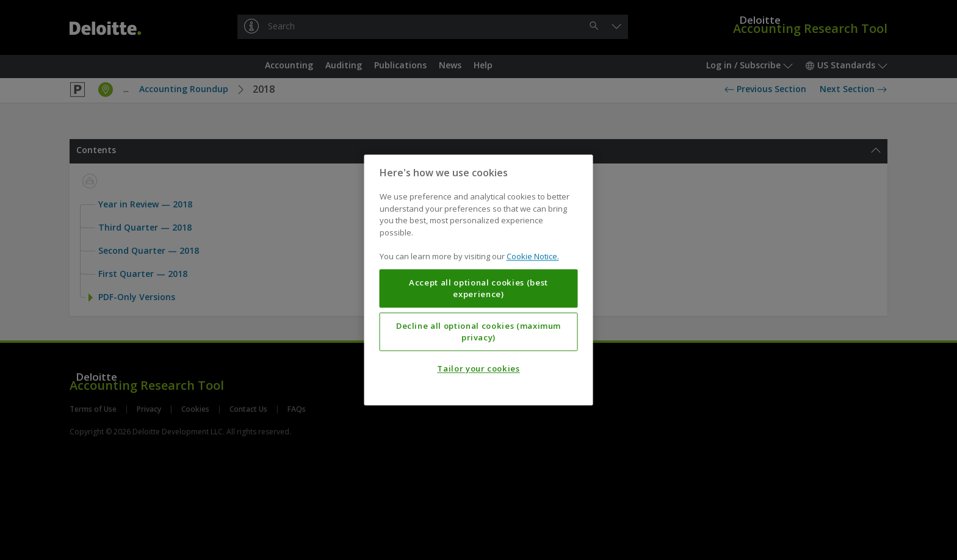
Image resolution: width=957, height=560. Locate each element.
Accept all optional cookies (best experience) (478, 289)
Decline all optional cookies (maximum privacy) (478, 332)
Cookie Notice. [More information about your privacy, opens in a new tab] (533, 257)
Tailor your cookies (478, 369)
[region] (479, 280)
